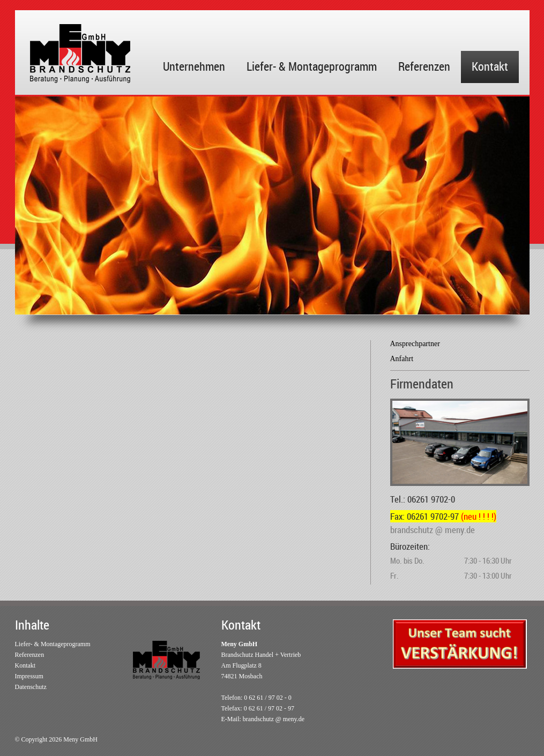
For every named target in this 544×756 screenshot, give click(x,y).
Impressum (29, 676)
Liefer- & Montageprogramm (312, 66)
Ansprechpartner (415, 344)
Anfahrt (402, 359)
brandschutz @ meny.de (274, 719)
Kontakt (490, 66)
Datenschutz (31, 687)
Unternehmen (194, 66)
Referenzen (424, 66)
